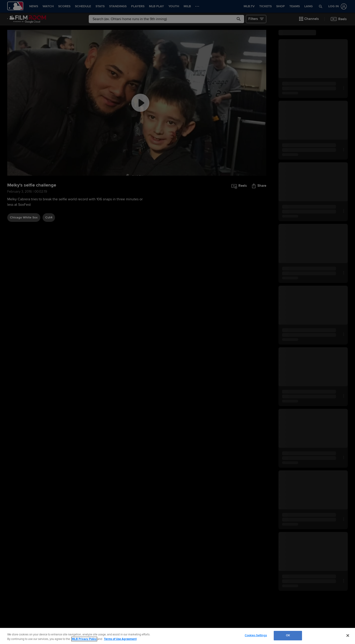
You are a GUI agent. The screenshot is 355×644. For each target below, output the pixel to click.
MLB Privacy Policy (84, 639)
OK (288, 635)
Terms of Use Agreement (120, 639)
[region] (177, 636)
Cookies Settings (256, 635)
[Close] (348, 635)
